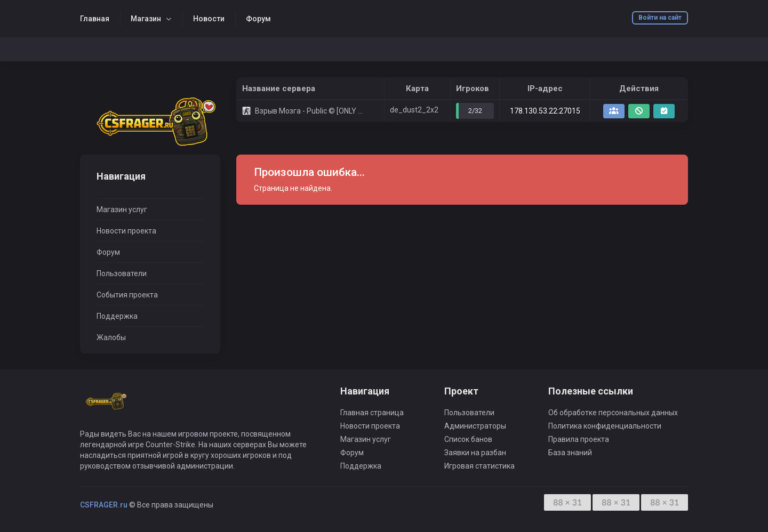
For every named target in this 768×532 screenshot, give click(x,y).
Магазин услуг (122, 209)
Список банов (468, 439)
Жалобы (111, 337)
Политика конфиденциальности (605, 426)
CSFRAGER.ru (104, 505)
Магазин (146, 19)
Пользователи (122, 273)
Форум (258, 19)
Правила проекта (579, 439)
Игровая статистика (479, 466)
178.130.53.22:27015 (545, 111)
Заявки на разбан (475, 453)
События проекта (127, 295)
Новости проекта (126, 231)
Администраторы (475, 426)
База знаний (570, 453)
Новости (209, 19)
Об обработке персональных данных (613, 413)
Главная (95, 19)
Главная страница (372, 413)
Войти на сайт (660, 18)
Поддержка (117, 316)
